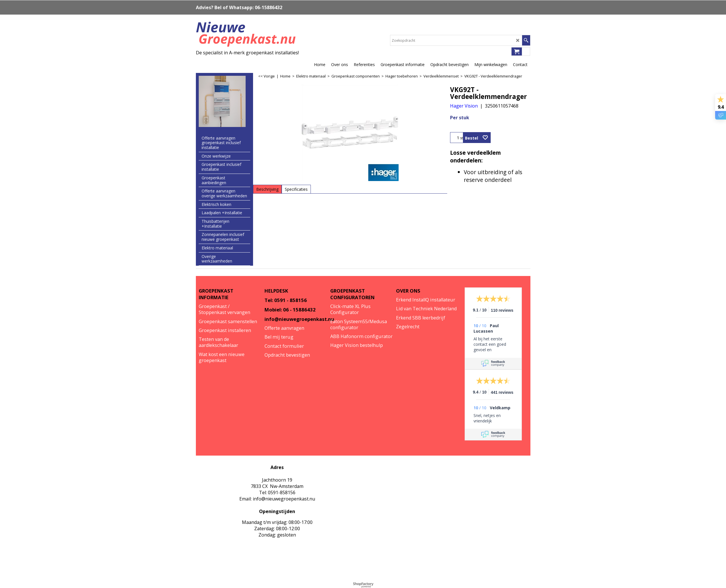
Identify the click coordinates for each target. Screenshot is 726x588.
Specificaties (296, 189)
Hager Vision (464, 106)
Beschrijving (267, 189)
